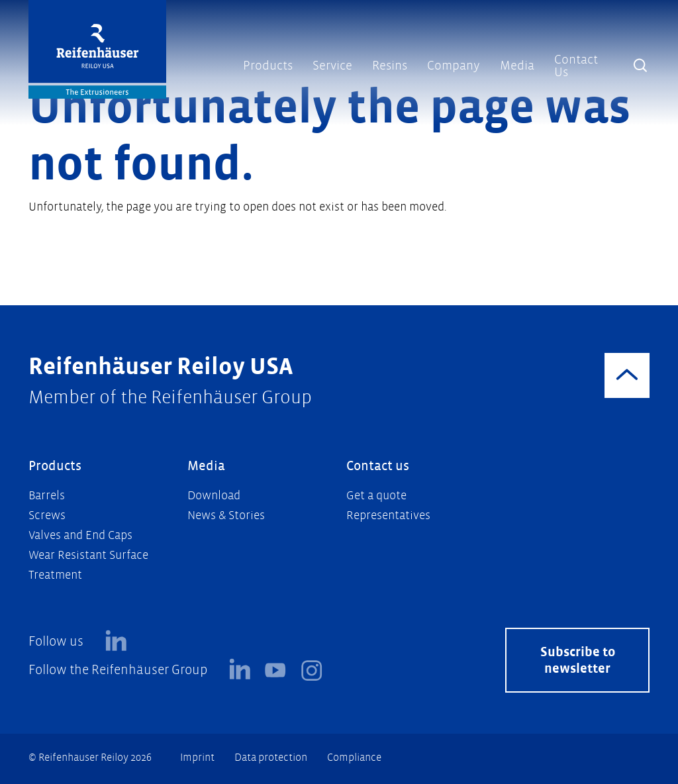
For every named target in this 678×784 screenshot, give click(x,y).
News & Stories (226, 515)
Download (214, 496)
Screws (47, 515)
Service (332, 66)
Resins (390, 66)
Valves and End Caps (80, 535)
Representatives (388, 515)
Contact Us (576, 66)
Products (268, 66)
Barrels (47, 496)
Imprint (197, 757)
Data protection (271, 757)
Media (517, 66)
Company (454, 66)
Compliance (354, 757)
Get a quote (376, 496)
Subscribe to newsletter (578, 660)
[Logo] (97, 49)
